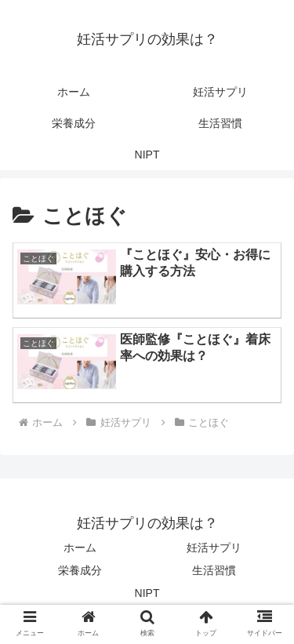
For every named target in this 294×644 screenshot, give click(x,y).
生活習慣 (214, 570)
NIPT (147, 593)
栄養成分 (80, 570)
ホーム (80, 548)
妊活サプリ (214, 548)
